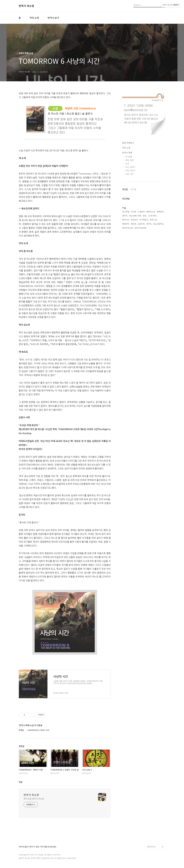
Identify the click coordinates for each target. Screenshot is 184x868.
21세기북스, (153, 216)
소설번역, (141, 212)
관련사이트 (151, 847)
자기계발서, (144, 220)
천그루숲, (126, 212)
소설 (127, 164)
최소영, (134, 212)
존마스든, (126, 220)
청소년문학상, (159, 224)
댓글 (21, 782)
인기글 (133, 189)
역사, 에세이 (130, 167)
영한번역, (126, 224)
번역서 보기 (53, 18)
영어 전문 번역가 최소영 (34, 799)
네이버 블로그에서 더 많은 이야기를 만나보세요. (38, 847)
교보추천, (141, 224)
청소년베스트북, (135, 216)
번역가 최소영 (26, 6)
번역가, (125, 216)
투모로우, (135, 220)
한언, (145, 216)
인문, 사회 (129, 174)
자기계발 (129, 157)
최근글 (125, 189)
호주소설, (154, 220)
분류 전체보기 (128, 143)
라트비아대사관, (141, 228)
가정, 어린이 (130, 170)
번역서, (149, 224)
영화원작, (160, 212)
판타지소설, (151, 212)
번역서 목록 (127, 153)
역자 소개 (34, 18)
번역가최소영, (128, 228)
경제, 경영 (129, 160)
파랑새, (134, 224)
